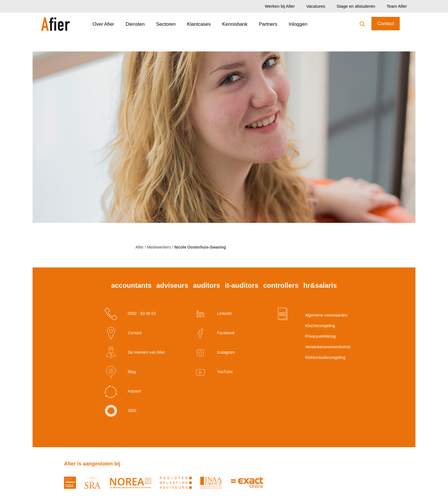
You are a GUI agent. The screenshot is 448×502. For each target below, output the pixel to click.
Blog (120, 372)
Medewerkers (159, 247)
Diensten (135, 24)
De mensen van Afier (135, 353)
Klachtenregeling (318, 326)
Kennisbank (235, 24)
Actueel (123, 392)
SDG (121, 411)
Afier (140, 247)
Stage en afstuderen (356, 6)
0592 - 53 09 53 (130, 314)
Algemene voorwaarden (318, 315)
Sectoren (166, 24)
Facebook (214, 333)
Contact (386, 24)
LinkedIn (213, 314)
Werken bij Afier (280, 6)
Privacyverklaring (318, 336)
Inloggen (298, 24)
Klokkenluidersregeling (318, 357)
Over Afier (103, 24)
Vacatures (316, 6)
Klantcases (199, 24)
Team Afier (397, 6)
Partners (268, 24)
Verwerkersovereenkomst (318, 347)
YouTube (214, 372)
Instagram (215, 353)
